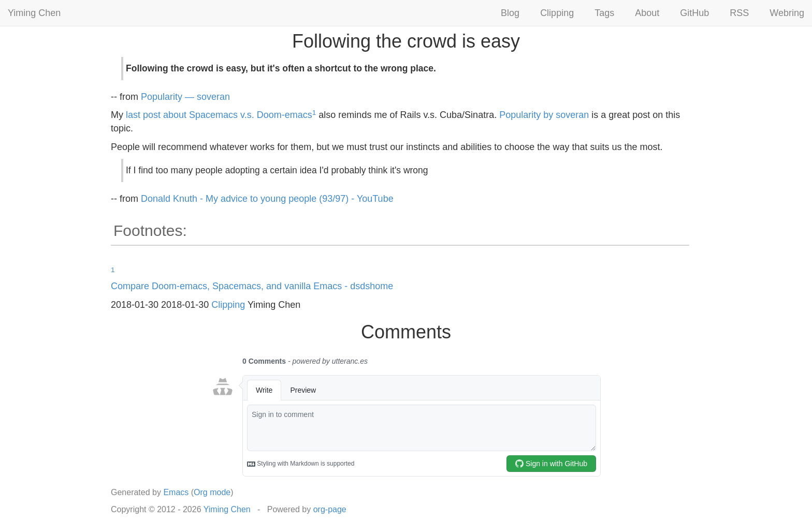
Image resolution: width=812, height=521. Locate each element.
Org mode (212, 492)
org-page (330, 509)
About (647, 13)
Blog (510, 13)
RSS (739, 13)
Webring (787, 13)
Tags (604, 13)
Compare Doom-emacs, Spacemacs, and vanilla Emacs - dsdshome (252, 286)
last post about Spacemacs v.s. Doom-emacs (219, 115)
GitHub (694, 13)
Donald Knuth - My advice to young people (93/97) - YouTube (267, 199)
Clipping (557, 13)
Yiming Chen (34, 13)
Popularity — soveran (185, 97)
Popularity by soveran (544, 115)
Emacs (176, 492)
